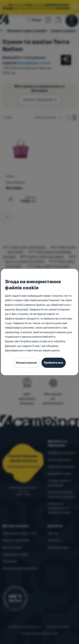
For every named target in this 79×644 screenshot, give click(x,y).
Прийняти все (54, 363)
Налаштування (26, 363)
